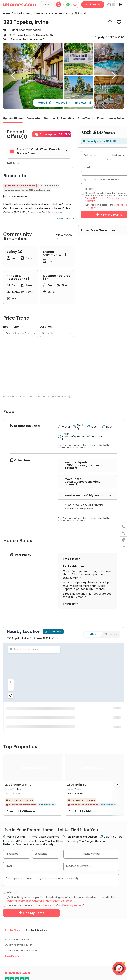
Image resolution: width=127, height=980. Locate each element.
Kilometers (111, 700)
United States (21, 13)
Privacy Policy (49, 971)
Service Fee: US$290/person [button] (88, 561)
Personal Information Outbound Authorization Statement (41, 966)
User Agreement (93, 207)
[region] (63, 738)
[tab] (87, 561)
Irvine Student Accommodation (51, 13)
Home (7, 13)
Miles (93, 700)
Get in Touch (93, 5)
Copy (55, 704)
